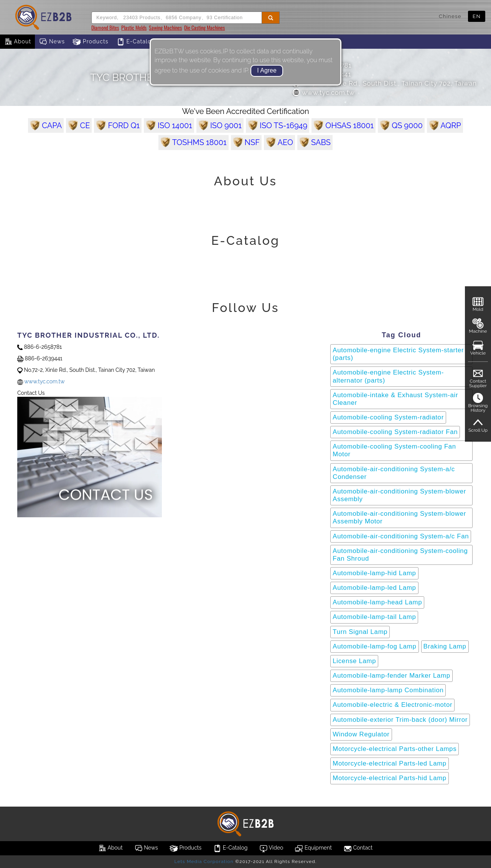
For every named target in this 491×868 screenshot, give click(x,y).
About (17, 42)
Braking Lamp (445, 646)
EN (477, 16)
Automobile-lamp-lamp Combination (388, 690)
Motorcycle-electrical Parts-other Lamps (395, 749)
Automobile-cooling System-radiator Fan (395, 432)
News (52, 42)
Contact (358, 848)
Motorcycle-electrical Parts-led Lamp (390, 763)
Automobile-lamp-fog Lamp (374, 646)
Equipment (313, 848)
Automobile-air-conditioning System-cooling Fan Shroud (400, 555)
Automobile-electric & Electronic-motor (392, 705)
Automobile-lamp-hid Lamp (374, 573)
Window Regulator (361, 734)
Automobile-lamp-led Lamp (374, 588)
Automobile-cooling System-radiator (388, 417)
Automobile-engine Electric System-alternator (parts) (388, 376)
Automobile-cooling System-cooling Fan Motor (394, 450)
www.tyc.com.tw (323, 92)
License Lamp (354, 661)
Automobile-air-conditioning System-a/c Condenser (394, 473)
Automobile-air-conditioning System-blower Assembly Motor (399, 517)
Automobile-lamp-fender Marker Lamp (391, 676)
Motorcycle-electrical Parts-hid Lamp (390, 778)
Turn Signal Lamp (360, 632)
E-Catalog (136, 42)
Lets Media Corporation (204, 861)
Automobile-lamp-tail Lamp (374, 617)
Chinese (450, 16)
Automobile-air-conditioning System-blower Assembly (399, 495)
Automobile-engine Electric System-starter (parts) (398, 354)
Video (271, 848)
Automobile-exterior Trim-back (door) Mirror (400, 720)
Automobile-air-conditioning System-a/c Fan (401, 536)
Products (91, 42)
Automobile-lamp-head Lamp (377, 602)
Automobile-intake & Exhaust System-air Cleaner (395, 399)
